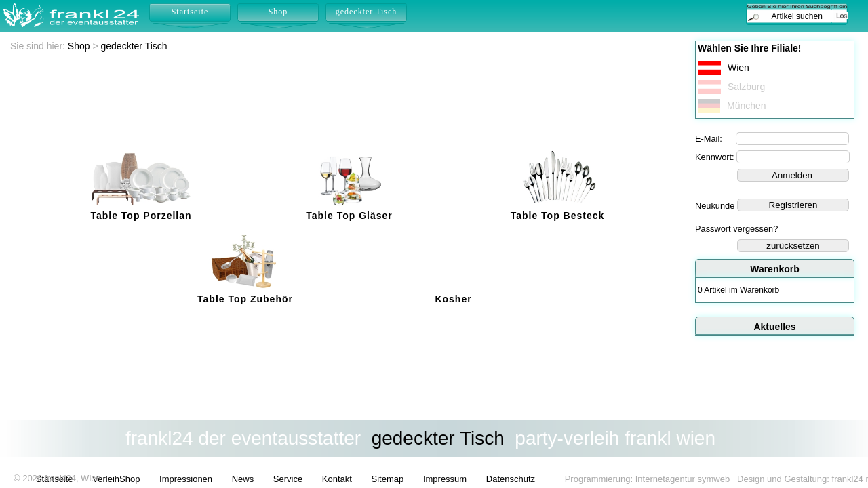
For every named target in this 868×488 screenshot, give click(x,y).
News (243, 479)
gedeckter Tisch (134, 46)
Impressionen (186, 479)
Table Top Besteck (558, 216)
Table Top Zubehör (245, 299)
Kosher (453, 299)
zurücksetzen (793, 246)
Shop (79, 46)
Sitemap (388, 479)
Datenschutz (511, 479)
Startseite (190, 12)
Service (288, 479)
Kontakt (337, 479)
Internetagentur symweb (683, 479)
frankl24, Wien (73, 478)
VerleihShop (116, 479)
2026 (32, 478)
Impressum (445, 479)
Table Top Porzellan (141, 216)
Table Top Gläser (349, 216)
